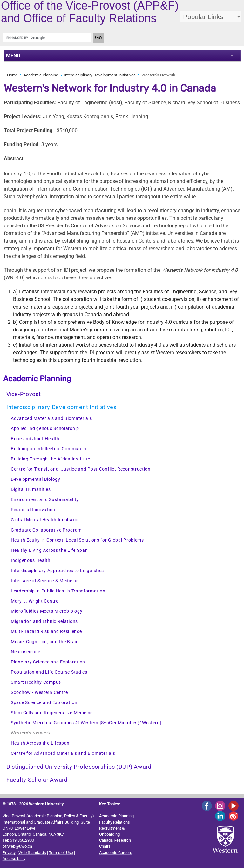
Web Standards (32, 853)
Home (12, 75)
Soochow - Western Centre (39, 692)
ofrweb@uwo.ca (17, 846)
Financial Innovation (33, 510)
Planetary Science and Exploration (48, 662)
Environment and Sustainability (45, 500)
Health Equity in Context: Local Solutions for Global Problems (77, 540)
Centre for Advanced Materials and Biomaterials (63, 753)
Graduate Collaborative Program (46, 530)
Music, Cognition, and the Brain (45, 642)
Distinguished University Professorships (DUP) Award (79, 767)
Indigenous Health (31, 561)
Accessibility (14, 859)
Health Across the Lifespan (40, 743)
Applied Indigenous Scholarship (45, 429)
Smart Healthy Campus (36, 682)
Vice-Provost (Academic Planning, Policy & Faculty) (48, 816)
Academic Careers (116, 853)
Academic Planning (41, 75)
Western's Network (31, 733)
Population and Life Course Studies (49, 672)
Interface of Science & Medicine (45, 581)
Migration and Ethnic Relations (44, 621)
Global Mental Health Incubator (45, 520)
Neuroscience (25, 652)
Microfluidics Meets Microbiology (47, 611)
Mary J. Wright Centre (35, 601)
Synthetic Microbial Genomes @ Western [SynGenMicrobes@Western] (86, 723)
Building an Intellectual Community (49, 449)
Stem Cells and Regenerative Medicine (52, 713)
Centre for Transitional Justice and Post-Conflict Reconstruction (81, 469)
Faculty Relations (115, 822)
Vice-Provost (24, 394)
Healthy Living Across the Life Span (49, 550)
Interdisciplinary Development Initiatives (100, 75)
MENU (13, 56)
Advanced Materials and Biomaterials (51, 418)
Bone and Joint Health (35, 439)
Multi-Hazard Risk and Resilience (46, 632)
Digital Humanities (31, 489)
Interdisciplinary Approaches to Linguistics (57, 571)
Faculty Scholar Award (37, 780)
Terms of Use (61, 853)
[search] (47, 38)
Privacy (9, 853)
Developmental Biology (36, 479)
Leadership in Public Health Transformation (58, 591)
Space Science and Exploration (44, 703)
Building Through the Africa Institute (51, 459)
